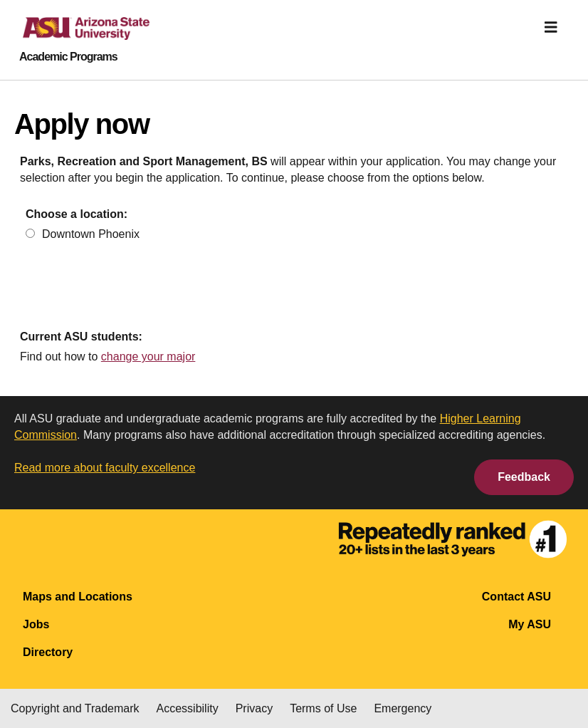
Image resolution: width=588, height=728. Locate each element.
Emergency (403, 708)
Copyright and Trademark (75, 708)
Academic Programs (68, 57)
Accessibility (188, 708)
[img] (551, 27)
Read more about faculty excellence (105, 468)
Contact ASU (516, 597)
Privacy (254, 708)
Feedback (524, 477)
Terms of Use (323, 708)
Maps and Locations (78, 597)
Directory (48, 652)
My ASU (530, 624)
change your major (148, 357)
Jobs (36, 624)
